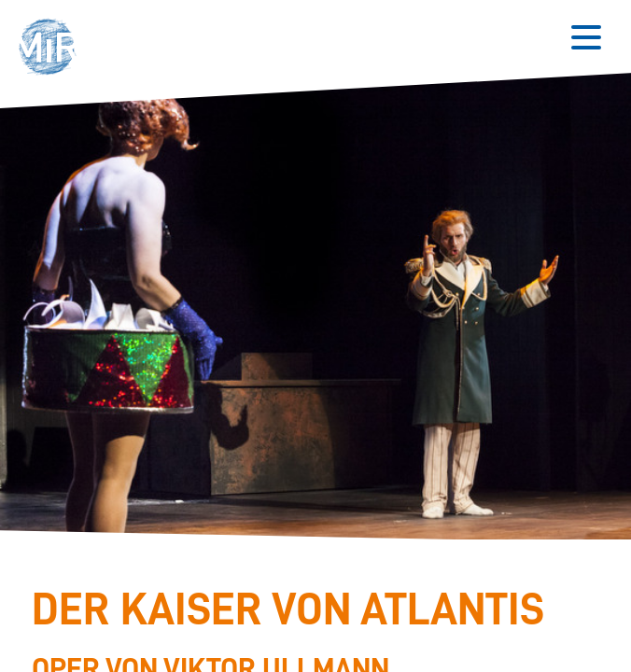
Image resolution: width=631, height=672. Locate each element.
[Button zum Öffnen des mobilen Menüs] (586, 37)
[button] (53, 49)
